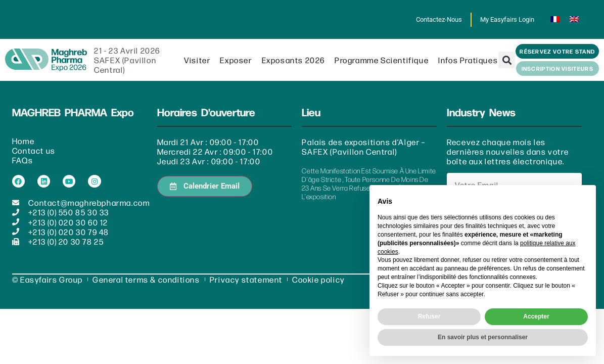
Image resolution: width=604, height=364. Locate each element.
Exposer (236, 60)
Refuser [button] (429, 316)
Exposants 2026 (293, 60)
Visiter (197, 60)
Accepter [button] (536, 316)
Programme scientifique (382, 60)
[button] (507, 60)
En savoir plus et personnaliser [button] (483, 337)
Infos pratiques (468, 60)
